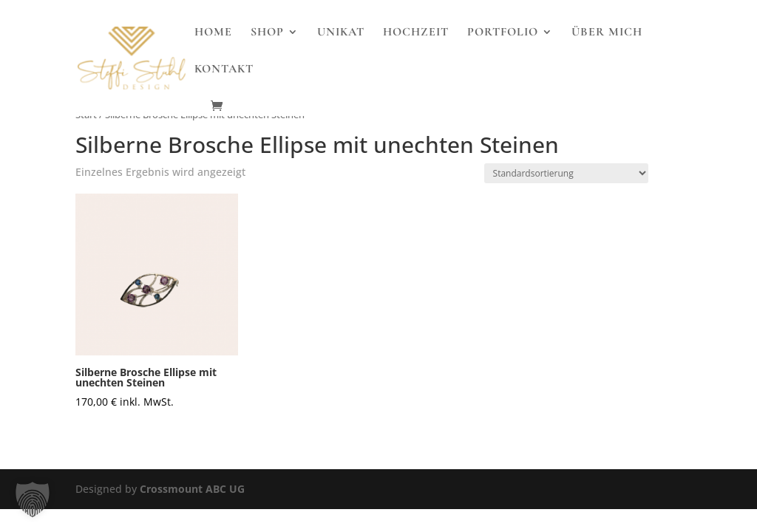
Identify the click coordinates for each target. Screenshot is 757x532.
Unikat (341, 33)
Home (213, 33)
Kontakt (224, 70)
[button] (33, 499)
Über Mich (607, 33)
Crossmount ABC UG (192, 489)
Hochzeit (416, 33)
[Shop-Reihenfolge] (566, 173)
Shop (267, 33)
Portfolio (503, 33)
